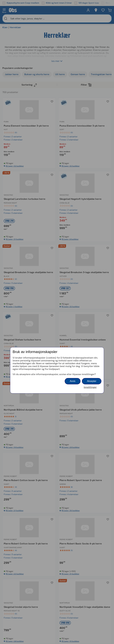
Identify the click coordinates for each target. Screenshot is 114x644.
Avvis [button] (73, 381)
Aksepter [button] (92, 381)
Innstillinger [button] (90, 387)
